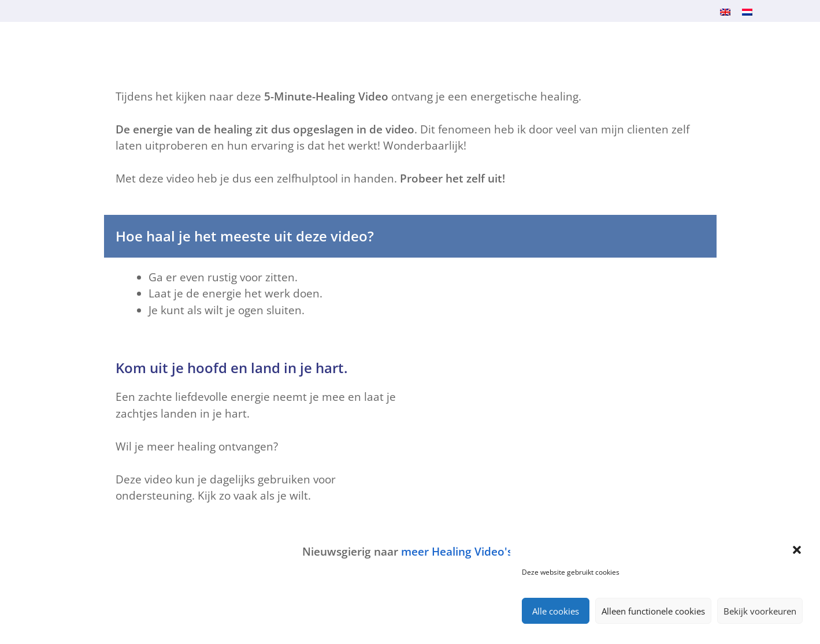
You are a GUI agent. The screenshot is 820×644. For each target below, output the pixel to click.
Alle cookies (556, 611)
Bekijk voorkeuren (760, 611)
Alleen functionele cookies (653, 611)
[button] (797, 550)
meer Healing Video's (457, 552)
